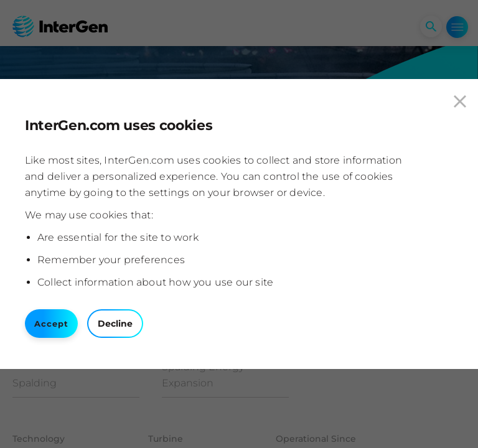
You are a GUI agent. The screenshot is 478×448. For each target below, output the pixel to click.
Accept (51, 324)
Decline (115, 324)
